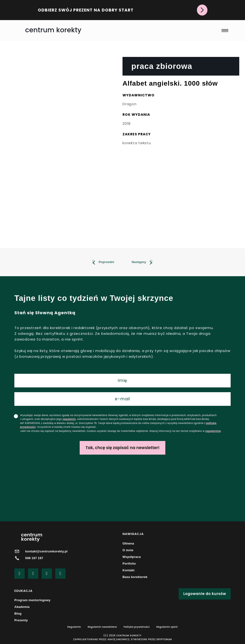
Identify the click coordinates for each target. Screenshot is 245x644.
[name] (122, 381)
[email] (122, 399)
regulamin (69, 419)
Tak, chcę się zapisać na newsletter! (122, 448)
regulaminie (213, 431)
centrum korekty (53, 30)
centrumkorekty (32, 537)
